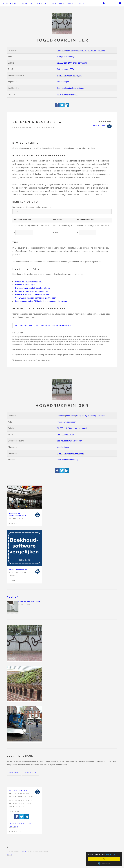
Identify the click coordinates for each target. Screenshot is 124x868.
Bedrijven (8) (82, 50)
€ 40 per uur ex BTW (65, 69)
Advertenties (58, 3)
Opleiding (93, 50)
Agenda (13, 597)
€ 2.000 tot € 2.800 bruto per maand (72, 63)
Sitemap (9, 855)
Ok (104, 859)
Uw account (104, 3)
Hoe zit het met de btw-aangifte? (29, 281)
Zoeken (112, 3)
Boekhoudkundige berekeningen (70, 88)
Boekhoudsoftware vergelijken (69, 75)
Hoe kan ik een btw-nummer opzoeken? (32, 295)
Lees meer (14, 773)
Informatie (70, 50)
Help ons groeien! (18, 791)
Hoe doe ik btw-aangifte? (26, 285)
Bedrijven (27, 3)
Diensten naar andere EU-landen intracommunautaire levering (41, 301)
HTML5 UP (23, 851)
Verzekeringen (63, 82)
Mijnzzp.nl (10, 3)
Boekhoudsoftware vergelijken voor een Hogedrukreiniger (43, 325)
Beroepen (41, 3)
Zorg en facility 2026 (29, 602)
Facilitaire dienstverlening (67, 94)
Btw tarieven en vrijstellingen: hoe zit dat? (33, 288)
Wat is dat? (111, 854)
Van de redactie (76, 3)
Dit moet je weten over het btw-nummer (32, 291)
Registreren (30, 773)
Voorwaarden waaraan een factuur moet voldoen (36, 298)
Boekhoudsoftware (18, 570)
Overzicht (61, 50)
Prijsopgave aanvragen (66, 57)
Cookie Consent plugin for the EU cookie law (104, 863)
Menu (120, 3)
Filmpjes (102, 50)
